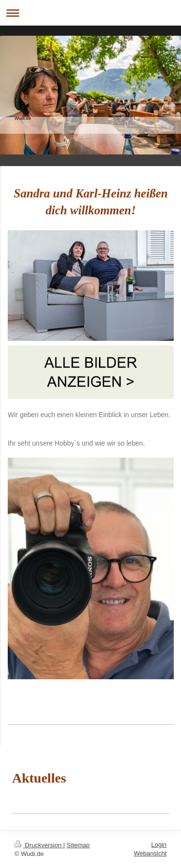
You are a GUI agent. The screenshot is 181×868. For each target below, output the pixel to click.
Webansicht (150, 853)
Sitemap (78, 845)
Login (159, 845)
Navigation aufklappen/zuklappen (90, 13)
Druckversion (39, 845)
